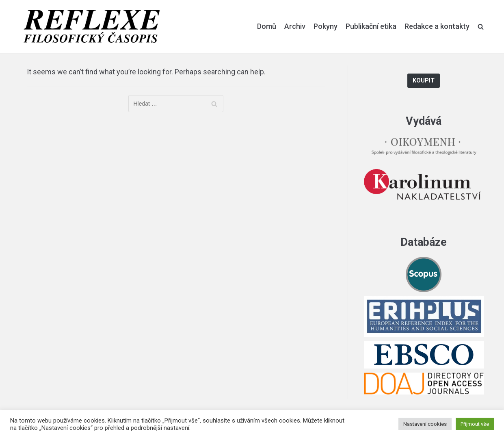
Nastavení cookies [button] (425, 424)
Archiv (295, 26)
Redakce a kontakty (437, 26)
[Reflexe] (92, 27)
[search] (481, 26)
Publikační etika (371, 26)
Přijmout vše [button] (475, 424)
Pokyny (326, 26)
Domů (267, 26)
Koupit (424, 81)
